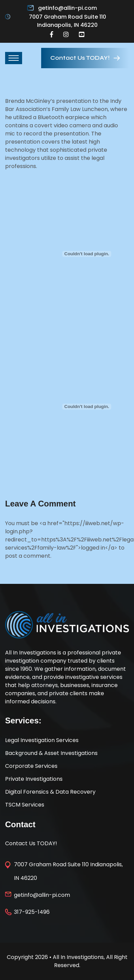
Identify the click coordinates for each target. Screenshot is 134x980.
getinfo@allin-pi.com (68, 8)
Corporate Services (31, 766)
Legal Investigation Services (42, 740)
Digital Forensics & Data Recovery (50, 792)
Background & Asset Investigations (51, 753)
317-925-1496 (32, 912)
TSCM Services (25, 805)
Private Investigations (34, 779)
